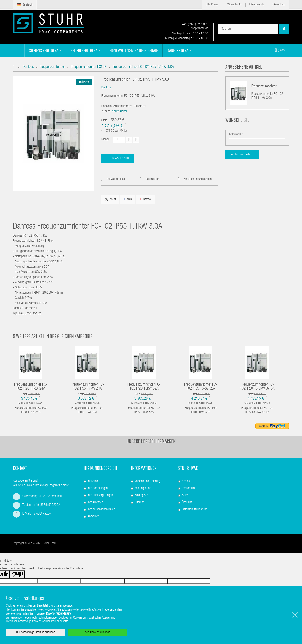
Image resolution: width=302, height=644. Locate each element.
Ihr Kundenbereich (100, 468)
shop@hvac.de (199, 29)
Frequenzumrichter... (265, 87)
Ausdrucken (152, 179)
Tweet (110, 199)
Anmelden (279, 5)
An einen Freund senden (198, 179)
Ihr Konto (212, 5)
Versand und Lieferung (148, 481)
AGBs (185, 495)
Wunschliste (234, 5)
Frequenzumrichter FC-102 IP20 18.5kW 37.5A (257, 387)
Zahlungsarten (143, 488)
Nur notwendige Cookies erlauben (36, 632)
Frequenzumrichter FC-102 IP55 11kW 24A (87, 387)
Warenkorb (257, 5)
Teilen (128, 199)
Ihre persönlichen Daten (101, 510)
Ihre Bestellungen (98, 488)
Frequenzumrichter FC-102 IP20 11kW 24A (31, 387)
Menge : (106, 140)
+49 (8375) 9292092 (194, 25)
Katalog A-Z (141, 495)
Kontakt (186, 481)
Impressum (188, 488)
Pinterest (145, 199)
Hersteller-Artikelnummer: (117, 106)
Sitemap (140, 503)
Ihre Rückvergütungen (100, 495)
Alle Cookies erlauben (98, 632)
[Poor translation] (17, 574)
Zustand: (106, 112)
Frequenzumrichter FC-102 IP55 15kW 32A (201, 387)
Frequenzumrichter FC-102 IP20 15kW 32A (144, 387)
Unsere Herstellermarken (151, 441)
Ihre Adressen (95, 503)
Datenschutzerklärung (195, 510)
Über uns (187, 503)
